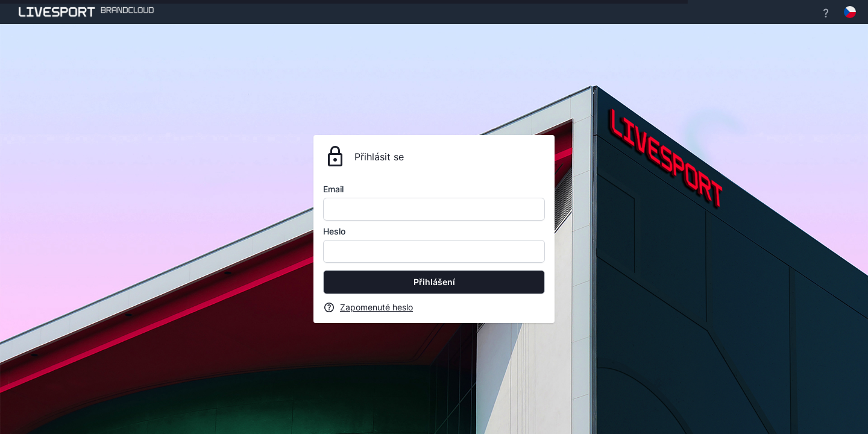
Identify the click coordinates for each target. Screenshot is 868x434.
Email (333, 189)
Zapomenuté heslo (376, 307)
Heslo (334, 231)
